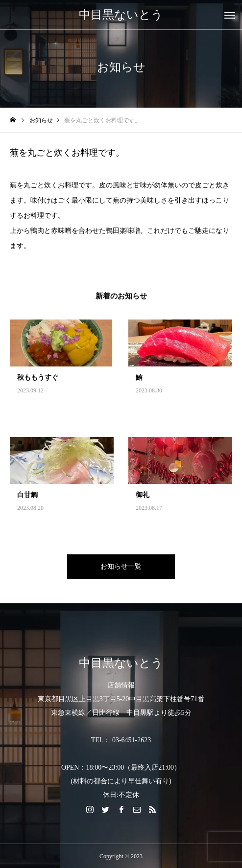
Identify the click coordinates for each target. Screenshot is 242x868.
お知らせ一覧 (121, 566)
